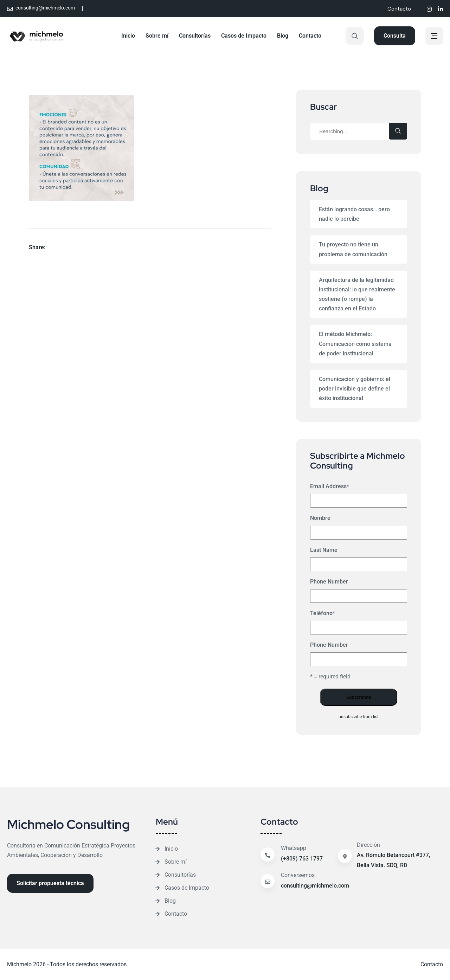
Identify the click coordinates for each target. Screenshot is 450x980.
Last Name (324, 550)
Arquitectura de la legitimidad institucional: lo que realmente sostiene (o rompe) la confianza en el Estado (357, 294)
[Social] (429, 9)
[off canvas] (434, 37)
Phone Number (329, 582)
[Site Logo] (37, 36)
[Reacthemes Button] (395, 36)
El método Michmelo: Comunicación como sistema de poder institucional (355, 344)
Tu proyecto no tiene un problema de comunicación (353, 249)
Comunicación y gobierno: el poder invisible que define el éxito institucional (355, 389)
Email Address (330, 486)
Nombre (320, 518)
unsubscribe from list (359, 717)
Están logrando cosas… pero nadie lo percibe (354, 214)
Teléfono (323, 613)
